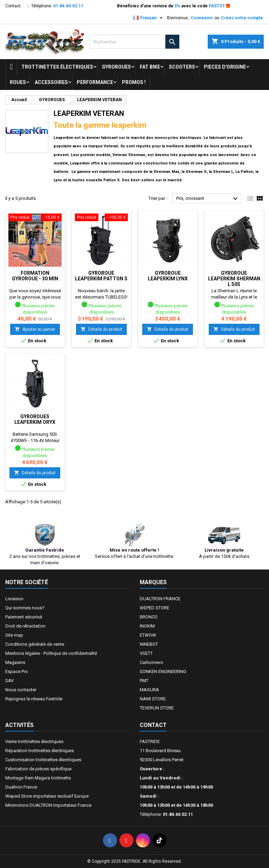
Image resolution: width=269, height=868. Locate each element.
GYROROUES (116, 67)
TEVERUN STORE (157, 708)
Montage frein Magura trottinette (38, 778)
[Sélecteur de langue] (149, 18)
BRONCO (149, 617)
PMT (144, 681)
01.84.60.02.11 (68, 6)
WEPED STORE (154, 608)
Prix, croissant (208, 199)
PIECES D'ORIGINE (225, 67)
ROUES (18, 82)
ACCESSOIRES (51, 82)
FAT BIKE (150, 67)
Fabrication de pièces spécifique (38, 769)
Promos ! (134, 82)
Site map (14, 635)
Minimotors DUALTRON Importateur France (48, 805)
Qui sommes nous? (25, 608)
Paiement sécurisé (24, 617)
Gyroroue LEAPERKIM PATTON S (101, 276)
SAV (9, 681)
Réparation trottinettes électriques (40, 751)
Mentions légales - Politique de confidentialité (51, 653)
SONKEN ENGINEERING (163, 671)
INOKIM (147, 626)
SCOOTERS (182, 67)
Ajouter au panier (35, 329)
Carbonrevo (151, 662)
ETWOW (148, 635)
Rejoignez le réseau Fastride (34, 699)
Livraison (14, 599)
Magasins (15, 662)
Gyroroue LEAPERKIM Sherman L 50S (234, 279)
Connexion (202, 18)
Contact (13, 6)
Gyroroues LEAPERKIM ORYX (35, 419)
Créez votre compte (242, 18)
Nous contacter (21, 690)
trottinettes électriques (57, 67)
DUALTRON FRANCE (160, 599)
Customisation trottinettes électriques (43, 760)
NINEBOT (149, 644)
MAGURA (149, 690)
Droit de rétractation (25, 626)
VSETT (146, 653)
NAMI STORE (153, 699)
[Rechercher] (134, 42)
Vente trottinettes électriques (34, 741)
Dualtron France (21, 787)
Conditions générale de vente (35, 644)
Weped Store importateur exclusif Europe (47, 796)
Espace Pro (17, 671)
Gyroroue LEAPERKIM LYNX (168, 276)
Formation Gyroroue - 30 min (35, 276)
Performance (95, 82)
